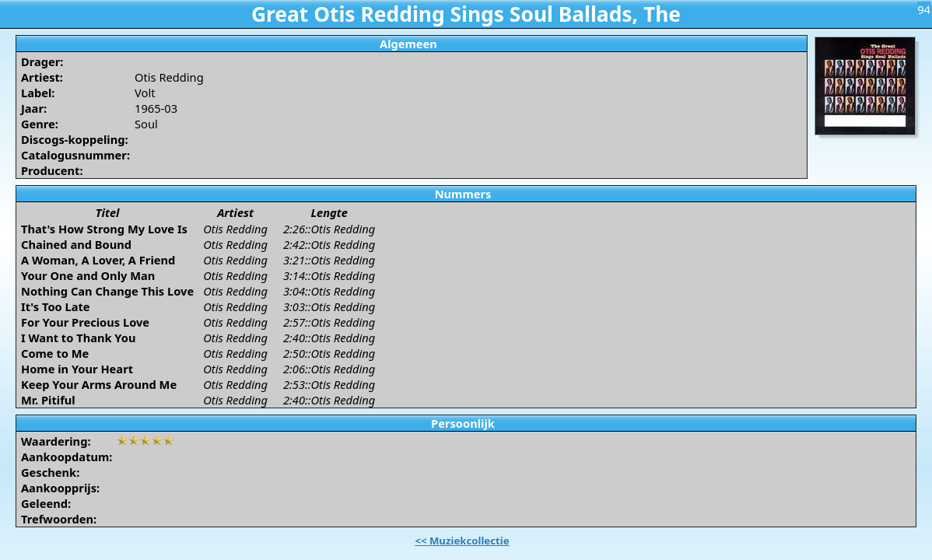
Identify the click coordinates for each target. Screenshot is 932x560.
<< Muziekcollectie (462, 541)
